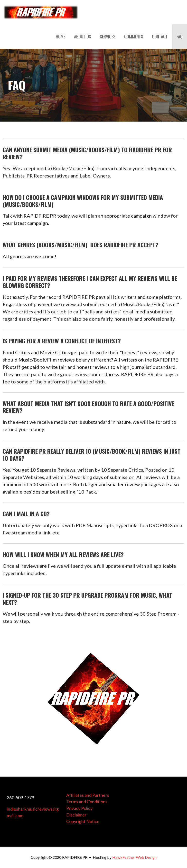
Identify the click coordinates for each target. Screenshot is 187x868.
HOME (61, 36)
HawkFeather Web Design (134, 857)
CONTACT (160, 36)
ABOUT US (83, 36)
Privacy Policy (79, 808)
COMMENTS (134, 36)
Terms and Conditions (87, 802)
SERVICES (108, 36)
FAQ (180, 36)
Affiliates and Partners (88, 795)
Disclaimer (76, 815)
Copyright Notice (83, 821)
